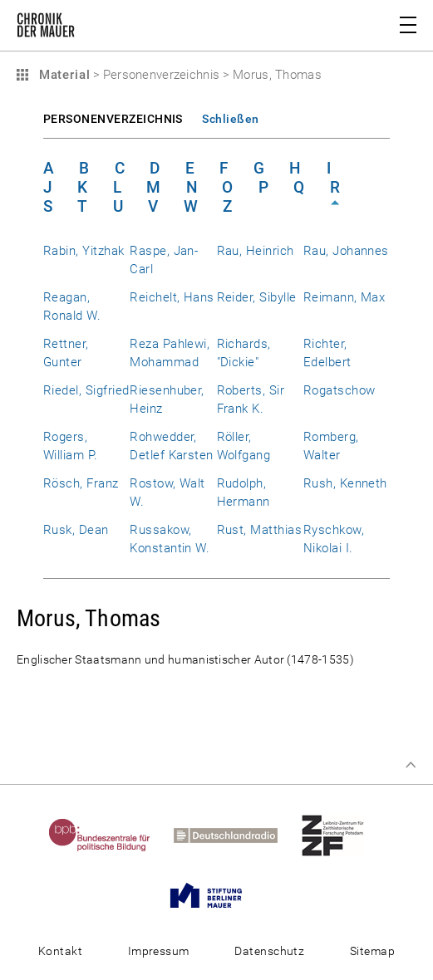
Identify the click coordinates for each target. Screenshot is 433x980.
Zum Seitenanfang (411, 765)
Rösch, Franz (81, 483)
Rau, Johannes (346, 251)
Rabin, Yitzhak (84, 251)
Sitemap (372, 951)
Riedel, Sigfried (86, 390)
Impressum (159, 951)
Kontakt (60, 951)
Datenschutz (269, 951)
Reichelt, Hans (172, 297)
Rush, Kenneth (345, 483)
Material (62, 75)
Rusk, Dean (76, 530)
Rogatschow (340, 390)
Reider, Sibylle (257, 297)
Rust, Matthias (260, 530)
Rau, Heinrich (256, 251)
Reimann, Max (344, 297)
